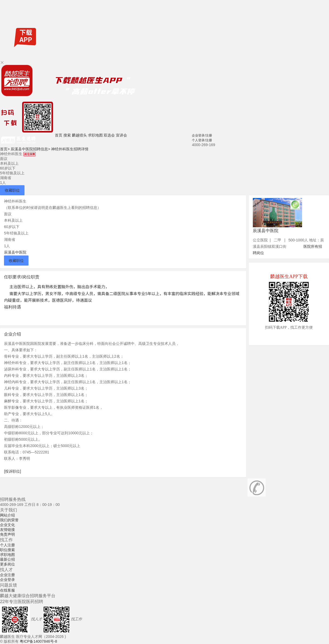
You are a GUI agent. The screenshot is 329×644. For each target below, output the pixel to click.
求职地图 (95, 135)
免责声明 (7, 534)
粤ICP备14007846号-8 (38, 641)
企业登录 (7, 580)
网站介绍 (7, 515)
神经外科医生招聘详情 (70, 149)
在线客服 (7, 590)
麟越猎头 (79, 135)
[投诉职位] (13, 471)
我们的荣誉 (9, 520)
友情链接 (7, 530)
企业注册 (7, 575)
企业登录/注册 (202, 135)
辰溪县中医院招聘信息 (30, 149)
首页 (59, 135)
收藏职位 (12, 190)
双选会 (109, 135)
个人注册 (7, 545)
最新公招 (7, 559)
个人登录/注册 (202, 140)
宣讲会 (121, 135)
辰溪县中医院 (15, 252)
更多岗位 (7, 564)
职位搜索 (7, 550)
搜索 (67, 135)
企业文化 (7, 525)
